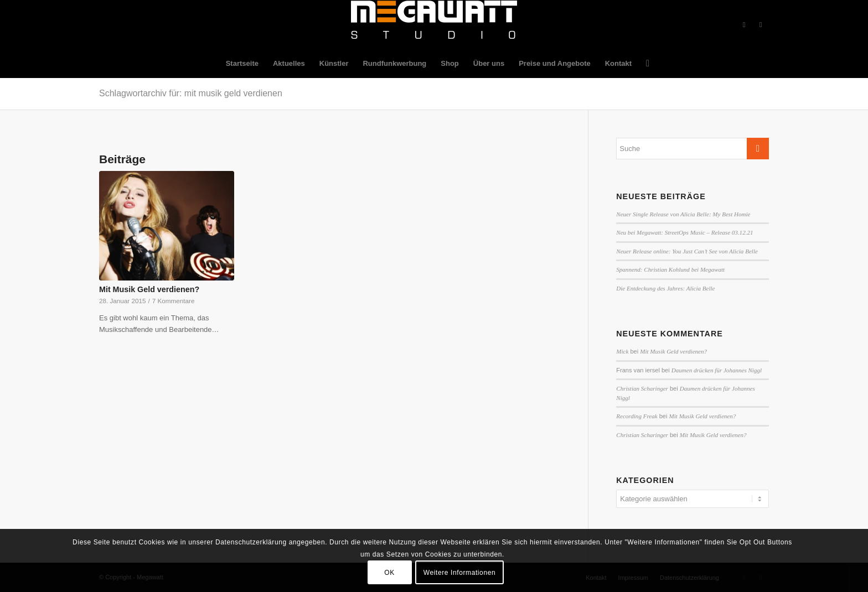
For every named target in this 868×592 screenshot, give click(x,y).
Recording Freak (637, 416)
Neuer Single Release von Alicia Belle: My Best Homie (683, 214)
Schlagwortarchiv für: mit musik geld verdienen (191, 93)
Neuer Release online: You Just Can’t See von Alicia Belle (687, 251)
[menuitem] (242, 64)
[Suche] (644, 64)
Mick (622, 351)
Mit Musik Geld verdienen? (149, 289)
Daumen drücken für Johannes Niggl (717, 370)
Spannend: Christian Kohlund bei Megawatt (670, 269)
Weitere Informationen (459, 573)
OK (389, 573)
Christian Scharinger (642, 388)
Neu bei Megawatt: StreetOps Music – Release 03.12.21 (684, 232)
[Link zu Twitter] (761, 25)
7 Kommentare (174, 301)
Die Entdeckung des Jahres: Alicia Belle (665, 288)
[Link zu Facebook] (744, 25)
